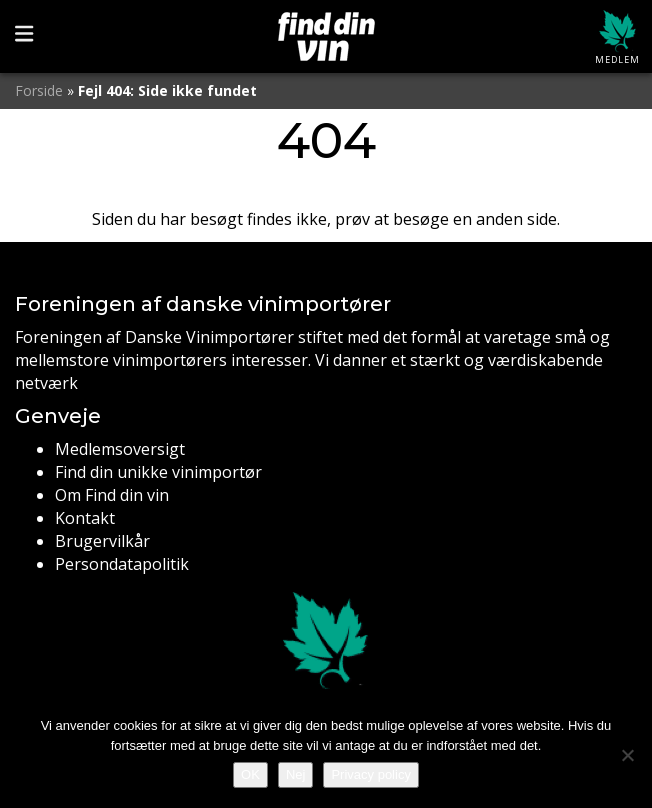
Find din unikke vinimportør (158, 472)
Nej (296, 774)
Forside (39, 90)
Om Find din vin (112, 495)
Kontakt (85, 518)
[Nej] (627, 755)
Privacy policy (370, 774)
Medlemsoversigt (120, 449)
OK (250, 774)
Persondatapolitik (122, 564)
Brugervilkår (102, 541)
